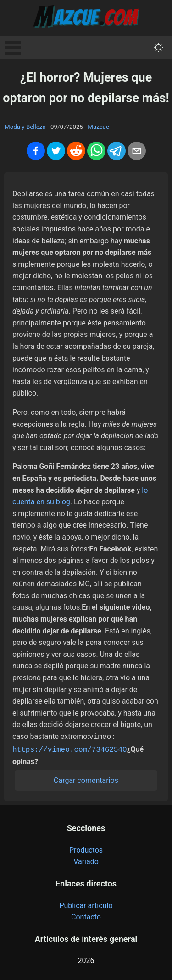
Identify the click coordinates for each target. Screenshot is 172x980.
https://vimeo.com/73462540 (70, 748)
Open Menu (13, 48)
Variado (86, 860)
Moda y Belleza (25, 127)
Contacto (86, 915)
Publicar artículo (86, 904)
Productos (86, 848)
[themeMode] (158, 47)
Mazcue (98, 127)
